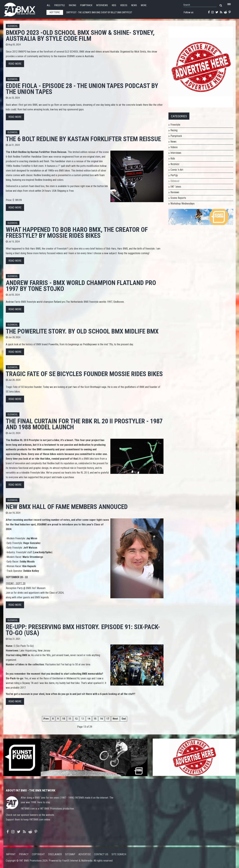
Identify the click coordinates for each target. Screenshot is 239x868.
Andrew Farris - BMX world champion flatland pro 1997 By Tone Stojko (81, 286)
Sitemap (70, 854)
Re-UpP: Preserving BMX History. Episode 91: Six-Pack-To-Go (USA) (83, 630)
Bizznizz (175, 164)
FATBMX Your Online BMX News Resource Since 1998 (23, 9)
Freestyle (60, 5)
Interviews (102, 5)
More (144, 5)
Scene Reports (178, 198)
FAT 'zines (176, 187)
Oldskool (13, 26)
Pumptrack (86, 5)
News (134, 5)
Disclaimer (55, 854)
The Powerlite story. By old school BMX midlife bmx (82, 331)
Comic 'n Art (177, 170)
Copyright (38, 854)
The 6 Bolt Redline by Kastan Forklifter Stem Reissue (83, 139)
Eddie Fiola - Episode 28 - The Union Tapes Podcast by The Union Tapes (82, 89)
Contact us (101, 854)
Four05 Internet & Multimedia (77, 861)
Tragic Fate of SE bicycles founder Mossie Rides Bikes (84, 374)
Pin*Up (174, 175)
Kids (114, 5)
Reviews (175, 192)
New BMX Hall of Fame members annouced (67, 507)
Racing (73, 5)
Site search (119, 854)
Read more (15, 64)
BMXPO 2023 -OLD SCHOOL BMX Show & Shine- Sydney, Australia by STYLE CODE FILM (80, 36)
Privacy (24, 854)
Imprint (11, 854)
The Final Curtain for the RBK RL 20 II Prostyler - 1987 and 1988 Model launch (84, 424)
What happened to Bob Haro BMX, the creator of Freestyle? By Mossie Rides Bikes (77, 233)
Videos (124, 5)
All (49, 5)
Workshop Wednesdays (182, 204)
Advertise (85, 854)
